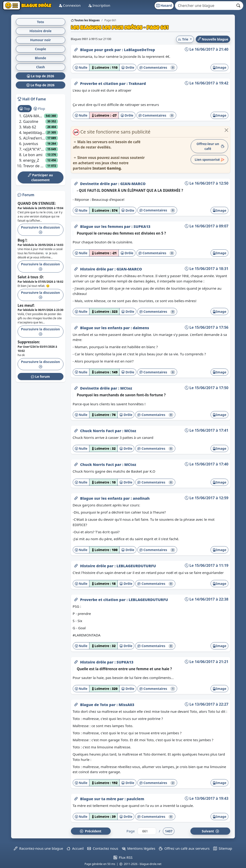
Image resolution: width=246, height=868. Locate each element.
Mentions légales (139, 848)
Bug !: (22, 240)
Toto (40, 22)
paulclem (136, 799)
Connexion (70, 5)
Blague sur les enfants (102, 328)
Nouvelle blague (213, 39)
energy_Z (31, 160)
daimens (141, 328)
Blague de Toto (95, 705)
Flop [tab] (39, 108)
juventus (31, 144)
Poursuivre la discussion (41, 229)
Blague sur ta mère (99, 799)
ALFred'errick (34, 138)
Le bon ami (33, 155)
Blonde (40, 58)
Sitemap (223, 848)
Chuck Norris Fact (98, 431)
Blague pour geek (97, 50)
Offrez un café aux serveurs (184, 848)
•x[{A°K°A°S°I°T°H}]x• (34, 149)
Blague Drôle (36, 5)
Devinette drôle (96, 184)
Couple (41, 49)
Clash (41, 67)
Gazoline (31, 121)
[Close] (226, 130)
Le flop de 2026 (40, 85)
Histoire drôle (94, 269)
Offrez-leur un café (210, 146)
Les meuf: (26, 305)
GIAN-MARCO (133, 184)
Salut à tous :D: (31, 277)
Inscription (99, 5)
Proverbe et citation (100, 84)
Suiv (210, 831)
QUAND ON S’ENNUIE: (37, 203)
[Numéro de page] (147, 831)
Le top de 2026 (41, 76)
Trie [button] (184, 39)
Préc (91, 831)
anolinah (141, 498)
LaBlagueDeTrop (139, 50)
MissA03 (126, 705)
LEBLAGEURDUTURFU (136, 566)
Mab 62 (30, 127)
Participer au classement (40, 177)
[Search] (204, 6)
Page (131, 831)
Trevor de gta (34, 166)
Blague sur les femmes (102, 226)
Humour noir (41, 40)
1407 (169, 831)
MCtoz (126, 388)
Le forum (40, 377)
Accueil (75, 848)
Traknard (137, 84)
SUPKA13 (142, 226)
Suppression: (29, 342)
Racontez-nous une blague (38, 848)
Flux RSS (123, 857)
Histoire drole (40, 31)
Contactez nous (103, 848)
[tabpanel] (41, 141)
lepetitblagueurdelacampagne (34, 133)
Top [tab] (25, 108)
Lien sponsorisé (209, 160)
